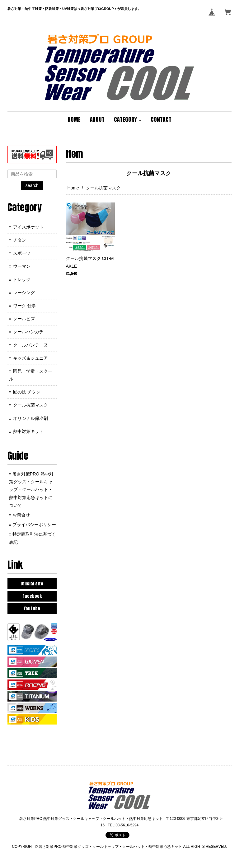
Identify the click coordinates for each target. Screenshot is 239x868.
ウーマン (22, 266)
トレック (22, 279)
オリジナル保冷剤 (30, 418)
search (32, 185)
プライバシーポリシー (34, 525)
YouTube (32, 609)
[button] (128, 120)
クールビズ (24, 319)
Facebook (32, 596)
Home (73, 188)
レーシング (24, 293)
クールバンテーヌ (30, 345)
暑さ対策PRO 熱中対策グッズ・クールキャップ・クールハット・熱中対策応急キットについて (31, 490)
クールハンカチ (28, 332)
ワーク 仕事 (25, 306)
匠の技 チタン (27, 392)
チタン (20, 240)
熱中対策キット (28, 431)
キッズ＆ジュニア (30, 358)
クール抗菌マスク (30, 405)
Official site (32, 584)
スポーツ (22, 253)
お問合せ (21, 515)
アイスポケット (28, 227)
